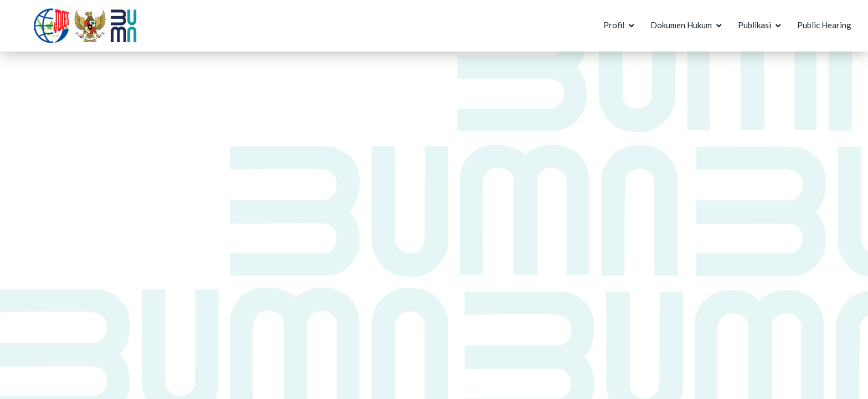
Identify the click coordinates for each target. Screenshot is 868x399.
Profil (614, 25)
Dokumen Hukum (681, 25)
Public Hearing (824, 25)
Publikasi (755, 25)
